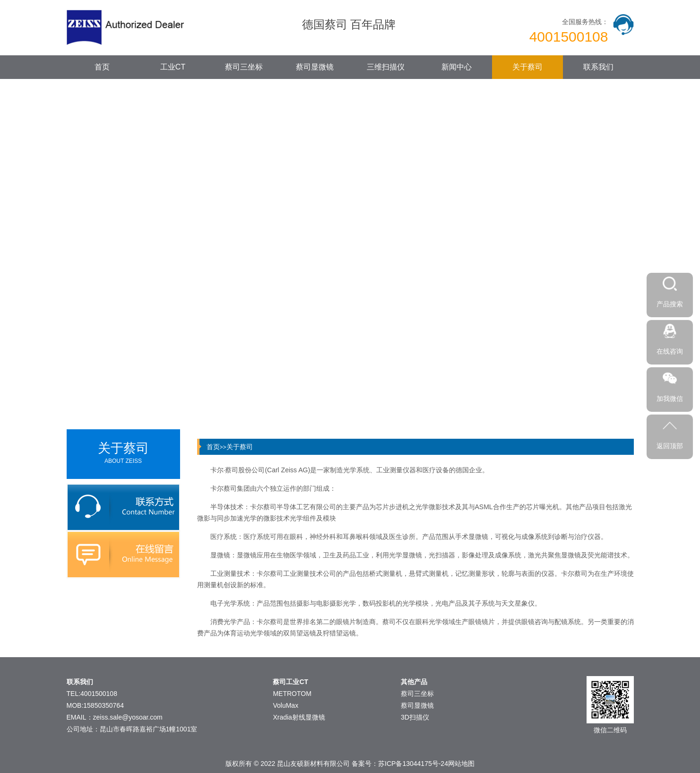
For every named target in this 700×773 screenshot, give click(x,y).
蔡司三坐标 (244, 67)
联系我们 (598, 67)
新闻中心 (457, 67)
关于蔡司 (527, 67)
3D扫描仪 (415, 717)
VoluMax (285, 705)
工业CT (173, 67)
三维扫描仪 (386, 67)
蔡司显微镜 (315, 67)
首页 (102, 67)
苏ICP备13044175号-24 (413, 764)
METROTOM (292, 694)
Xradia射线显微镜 (299, 717)
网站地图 (461, 764)
